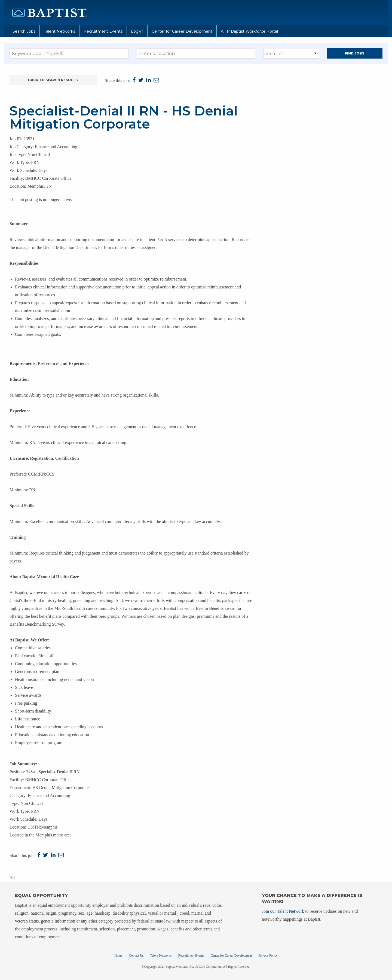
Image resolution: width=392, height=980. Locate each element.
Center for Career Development (182, 31)
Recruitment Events (103, 31)
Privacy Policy (268, 955)
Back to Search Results (53, 80)
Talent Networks (59, 31)
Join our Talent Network (283, 911)
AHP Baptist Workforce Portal (249, 31)
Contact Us (136, 955)
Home (118, 955)
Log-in (137, 31)
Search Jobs (24, 31)
